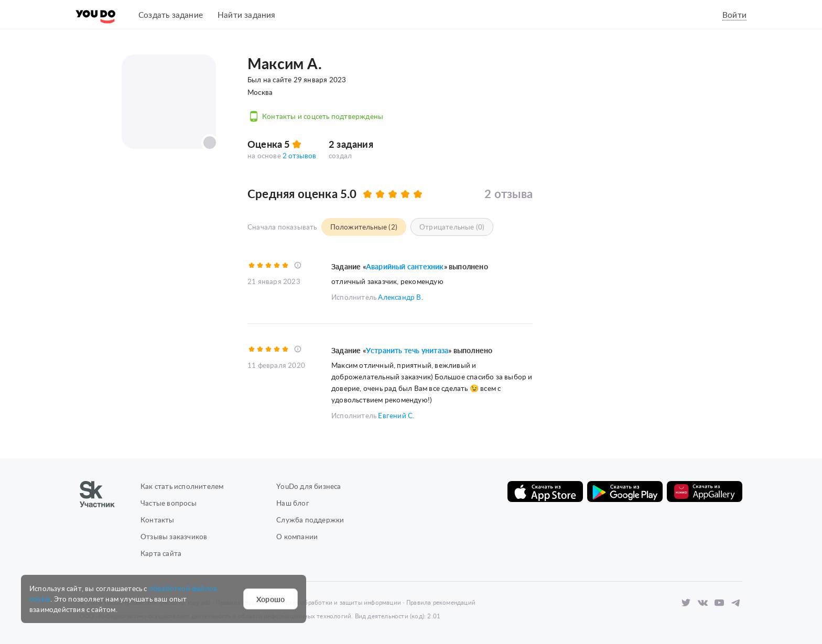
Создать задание (171, 14)
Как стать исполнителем (182, 483)
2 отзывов (299, 155)
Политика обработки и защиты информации (335, 600)
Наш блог (293, 500)
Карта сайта (161, 550)
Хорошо (271, 599)
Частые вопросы (169, 500)
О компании (297, 534)
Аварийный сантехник (405, 266)
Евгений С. (396, 413)
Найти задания (247, 14)
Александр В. (400, 296)
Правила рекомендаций (441, 600)
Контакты (158, 517)
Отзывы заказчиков (174, 534)
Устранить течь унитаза (407, 350)
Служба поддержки (310, 517)
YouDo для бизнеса (309, 483)
